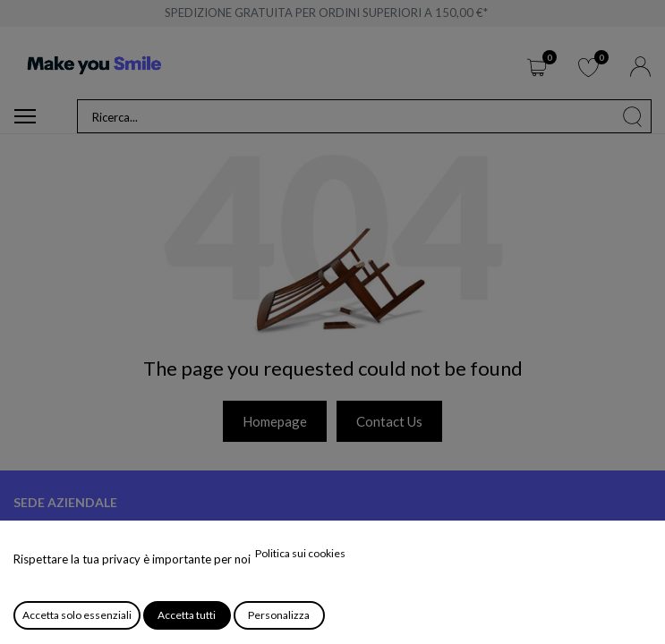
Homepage (275, 421)
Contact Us (389, 421)
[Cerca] (633, 116)
